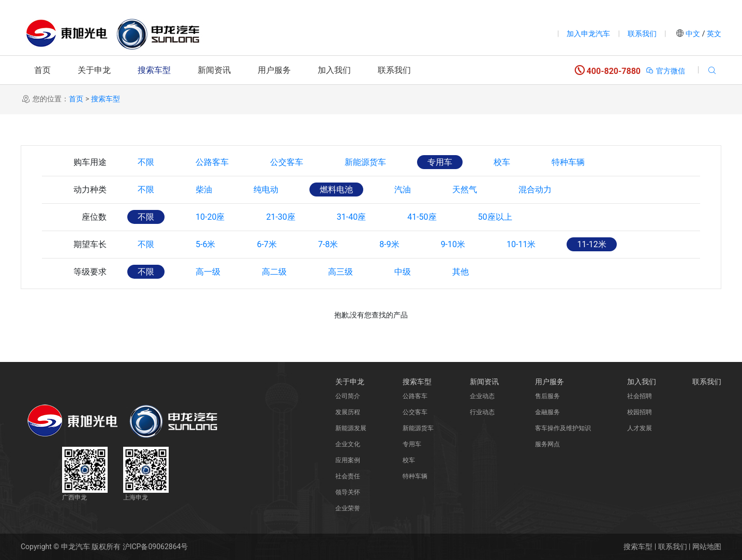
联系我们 (642, 34)
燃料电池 (336, 190)
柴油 (204, 190)
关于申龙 (94, 70)
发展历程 (348, 412)
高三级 (340, 272)
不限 (146, 162)
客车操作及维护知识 (563, 428)
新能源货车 (365, 162)
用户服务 (274, 70)
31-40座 (351, 217)
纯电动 (266, 190)
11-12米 (591, 244)
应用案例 (348, 460)
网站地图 (707, 547)
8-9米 (389, 244)
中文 (693, 34)
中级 (403, 272)
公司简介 (348, 396)
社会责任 (348, 476)
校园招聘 (640, 412)
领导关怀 (348, 492)
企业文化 (348, 444)
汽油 (403, 190)
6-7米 (266, 244)
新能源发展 (351, 428)
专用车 (440, 162)
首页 (42, 70)
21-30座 (280, 217)
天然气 (465, 190)
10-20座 (210, 217)
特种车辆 (568, 162)
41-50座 (422, 217)
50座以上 (495, 217)
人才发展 (640, 428)
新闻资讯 (214, 70)
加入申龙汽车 (588, 34)
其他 (461, 272)
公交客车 (287, 162)
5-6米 (205, 244)
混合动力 (535, 190)
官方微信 (665, 71)
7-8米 (328, 244)
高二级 (274, 272)
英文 (713, 34)
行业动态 (482, 412)
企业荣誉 (348, 508)
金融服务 (547, 412)
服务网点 (547, 444)
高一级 (208, 272)
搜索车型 (154, 70)
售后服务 (547, 396)
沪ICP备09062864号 (155, 547)
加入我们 (334, 70)
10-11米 (521, 244)
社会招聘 (640, 396)
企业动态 (482, 396)
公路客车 (212, 162)
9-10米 (453, 244)
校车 (502, 162)
